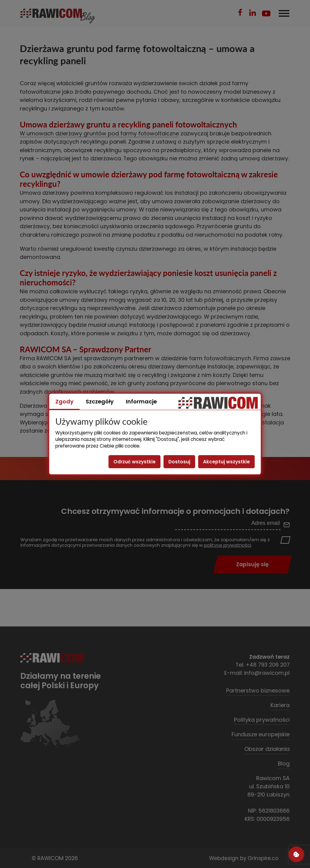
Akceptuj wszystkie (226, 462)
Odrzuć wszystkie (134, 462)
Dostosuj (179, 462)
